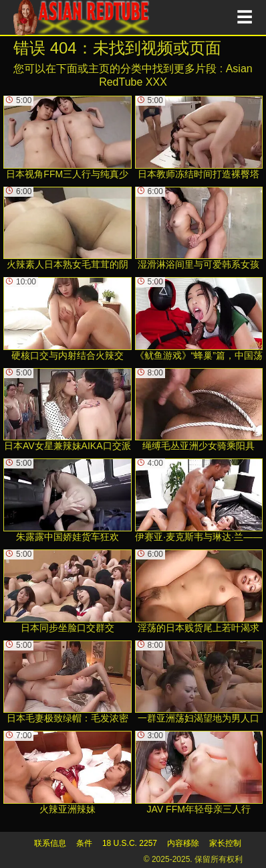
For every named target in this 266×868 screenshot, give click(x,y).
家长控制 (225, 843)
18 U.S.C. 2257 (130, 843)
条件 (84, 843)
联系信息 (50, 843)
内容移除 (183, 843)
